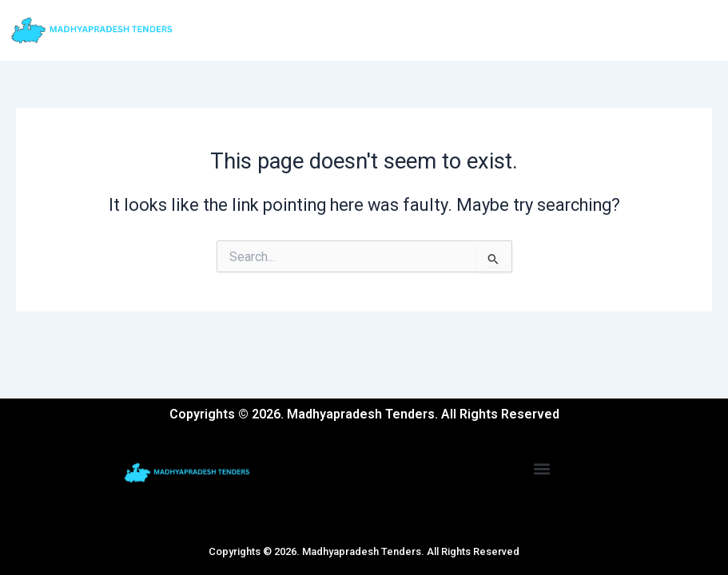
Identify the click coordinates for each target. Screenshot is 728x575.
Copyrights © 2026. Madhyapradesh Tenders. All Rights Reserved (364, 551)
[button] (542, 468)
